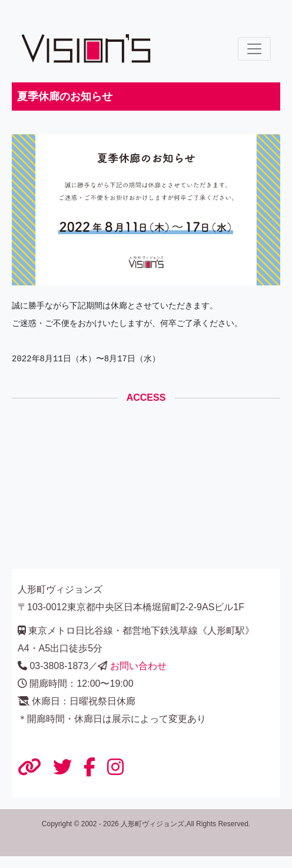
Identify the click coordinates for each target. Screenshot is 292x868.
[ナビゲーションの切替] (254, 49)
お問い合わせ (138, 666)
